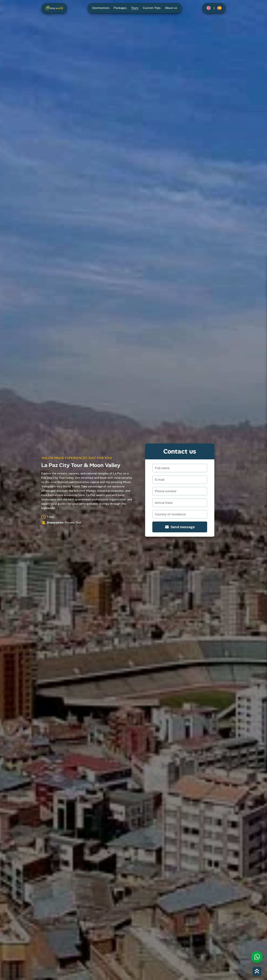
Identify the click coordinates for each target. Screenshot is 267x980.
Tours (135, 8)
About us (171, 8)
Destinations (101, 8)
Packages (120, 8)
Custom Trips (152, 8)
